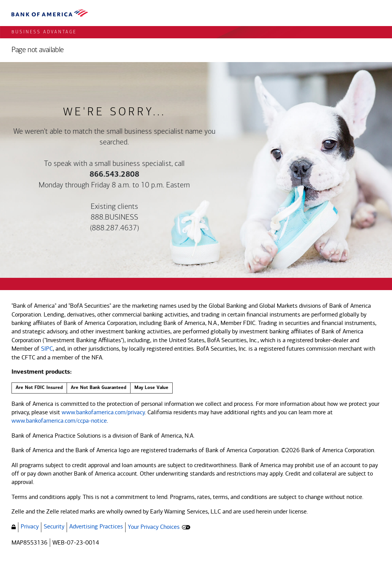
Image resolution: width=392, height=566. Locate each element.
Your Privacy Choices (154, 527)
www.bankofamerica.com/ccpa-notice (59, 421)
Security (54, 526)
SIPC (47, 349)
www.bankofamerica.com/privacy (103, 412)
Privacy (30, 526)
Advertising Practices (96, 526)
